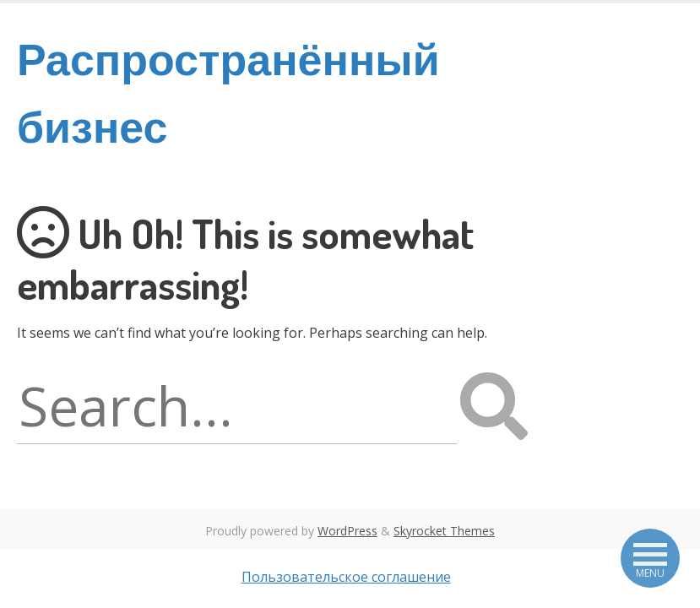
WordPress (347, 531)
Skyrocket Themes (444, 531)
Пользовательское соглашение (346, 577)
